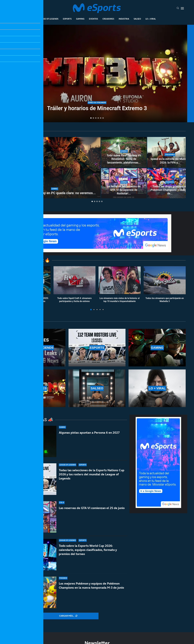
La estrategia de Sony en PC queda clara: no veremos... (55, 193)
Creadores (108, 19)
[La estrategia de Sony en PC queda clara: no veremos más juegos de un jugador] (55, 168)
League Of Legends (48, 19)
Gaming (80, 19)
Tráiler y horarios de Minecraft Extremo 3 (97, 108)
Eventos (93, 19)
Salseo (137, 19)
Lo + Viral (151, 19)
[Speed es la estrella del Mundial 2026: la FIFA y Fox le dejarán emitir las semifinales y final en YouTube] (170, 152)
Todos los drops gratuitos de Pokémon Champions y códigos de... (170, 190)
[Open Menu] (182, 8)
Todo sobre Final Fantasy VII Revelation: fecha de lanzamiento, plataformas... (124, 159)
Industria (124, 19)
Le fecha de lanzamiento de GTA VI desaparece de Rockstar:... (124, 190)
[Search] (178, 8)
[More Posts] (68, 616)
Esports (67, 19)
